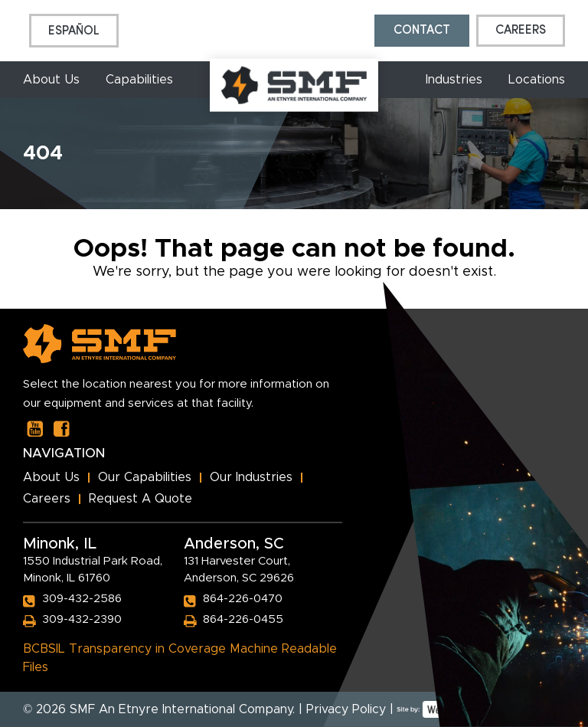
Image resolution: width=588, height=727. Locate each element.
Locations (537, 80)
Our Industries (251, 477)
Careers (521, 31)
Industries (454, 80)
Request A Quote (140, 499)
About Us (51, 80)
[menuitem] (74, 31)
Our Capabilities (145, 477)
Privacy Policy (346, 709)
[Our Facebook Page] (62, 429)
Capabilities (139, 80)
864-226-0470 (243, 599)
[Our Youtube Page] (35, 429)
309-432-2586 (82, 599)
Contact (422, 31)
